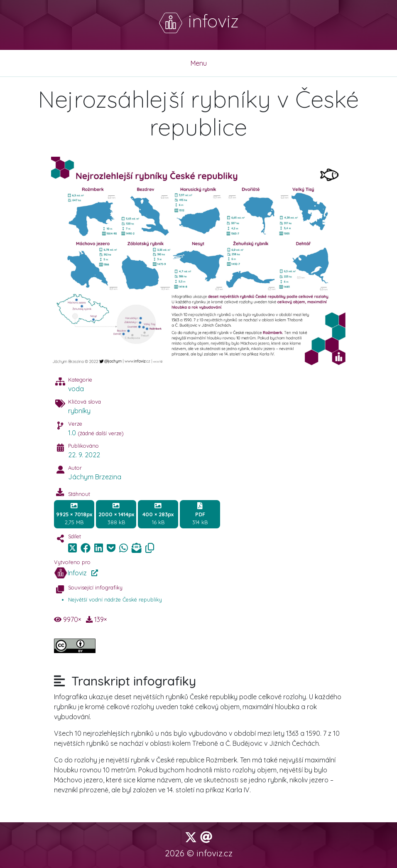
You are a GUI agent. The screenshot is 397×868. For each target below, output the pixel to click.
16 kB (158, 514)
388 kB (116, 514)
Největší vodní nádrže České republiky (115, 599)
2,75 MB (74, 514)
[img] (86, 548)
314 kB (200, 514)
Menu (199, 63)
